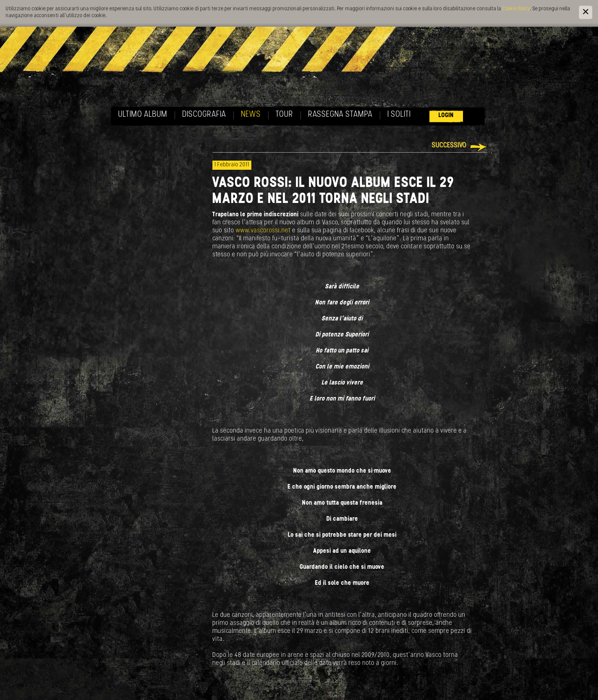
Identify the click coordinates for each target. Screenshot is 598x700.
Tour (285, 115)
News (251, 115)
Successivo (449, 146)
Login (446, 115)
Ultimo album (143, 115)
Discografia (204, 115)
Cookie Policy (516, 9)
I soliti (399, 115)
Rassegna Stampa (340, 115)
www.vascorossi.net (264, 231)
